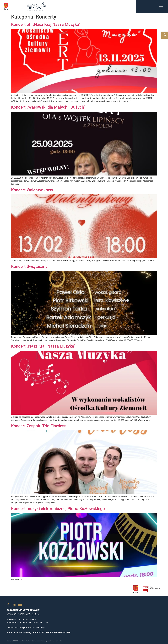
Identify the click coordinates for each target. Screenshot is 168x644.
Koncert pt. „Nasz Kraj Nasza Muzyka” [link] (46, 24)
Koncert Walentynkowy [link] (32, 190)
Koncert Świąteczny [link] (29, 266)
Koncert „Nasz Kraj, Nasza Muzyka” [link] (43, 346)
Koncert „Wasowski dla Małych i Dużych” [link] (48, 107)
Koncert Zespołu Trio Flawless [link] (39, 426)
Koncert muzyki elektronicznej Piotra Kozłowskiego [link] (58, 509)
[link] (165, 35)
